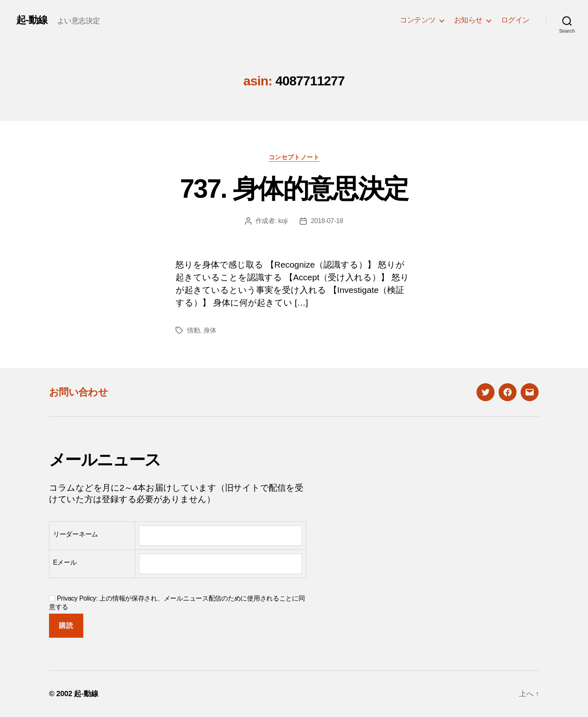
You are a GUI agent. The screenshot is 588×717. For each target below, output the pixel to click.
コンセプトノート (294, 157)
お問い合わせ (78, 392)
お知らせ (468, 20)
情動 (193, 330)
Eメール (65, 562)
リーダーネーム (76, 534)
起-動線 (32, 20)
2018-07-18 (327, 221)
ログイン (515, 20)
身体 (210, 330)
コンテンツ (418, 20)
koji (283, 221)
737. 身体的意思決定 (294, 189)
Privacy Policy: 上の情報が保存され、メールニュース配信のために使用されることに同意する (177, 603)
